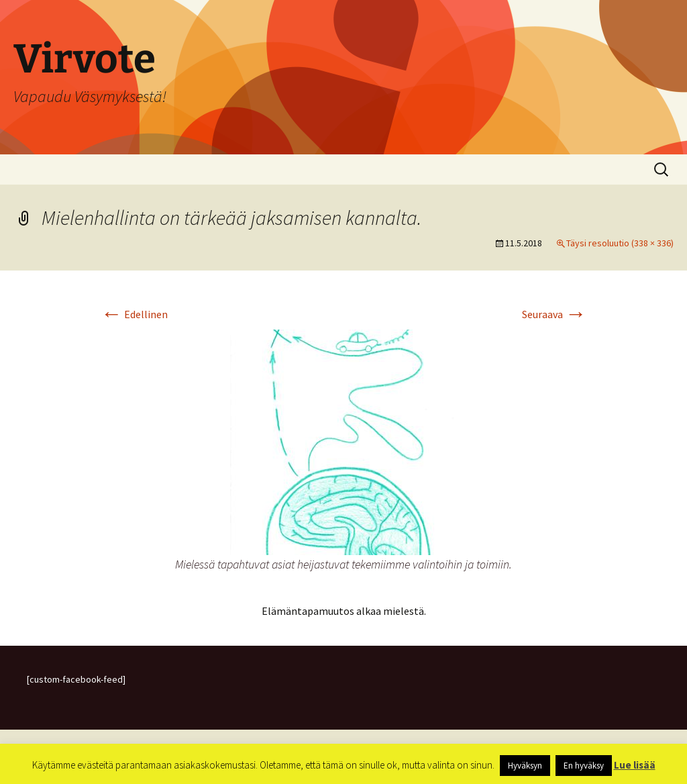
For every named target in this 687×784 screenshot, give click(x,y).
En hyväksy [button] (584, 766)
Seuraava (554, 314)
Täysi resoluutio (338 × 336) (620, 243)
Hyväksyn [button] (525, 766)
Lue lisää (635, 765)
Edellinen (134, 314)
